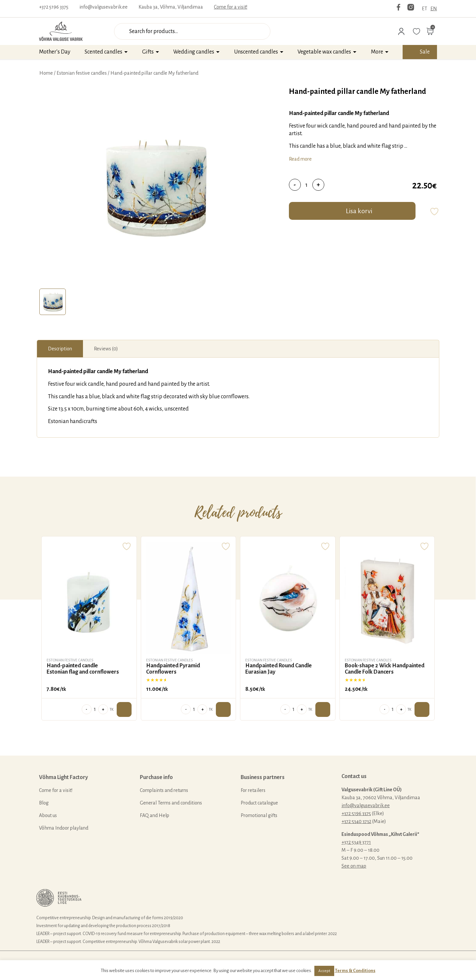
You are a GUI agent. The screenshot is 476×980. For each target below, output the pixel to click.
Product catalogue (259, 803)
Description (60, 349)
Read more (300, 159)
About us (48, 815)
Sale (425, 52)
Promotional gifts (259, 815)
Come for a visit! (231, 7)
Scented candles (103, 52)
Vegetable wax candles (324, 52)
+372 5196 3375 (54, 7)
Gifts (148, 52)
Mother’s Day (55, 52)
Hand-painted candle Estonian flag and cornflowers (83, 669)
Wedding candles (194, 52)
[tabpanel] (154, 186)
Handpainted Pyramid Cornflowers (173, 669)
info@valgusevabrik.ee (103, 7)
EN (434, 9)
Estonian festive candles (82, 73)
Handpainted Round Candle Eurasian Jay (278, 669)
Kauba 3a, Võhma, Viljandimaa (171, 7)
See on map (354, 866)
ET (424, 9)
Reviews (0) (106, 349)
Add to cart (124, 709)
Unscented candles (256, 52)
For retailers (253, 790)
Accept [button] (324, 971)
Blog (44, 803)
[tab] (53, 302)
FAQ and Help (155, 815)
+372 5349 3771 (356, 842)
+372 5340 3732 (356, 821)
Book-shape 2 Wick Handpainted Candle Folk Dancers (385, 669)
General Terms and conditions (171, 803)
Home (46, 73)
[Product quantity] (307, 185)
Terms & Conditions (355, 971)
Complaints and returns (164, 790)
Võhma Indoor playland (64, 828)
